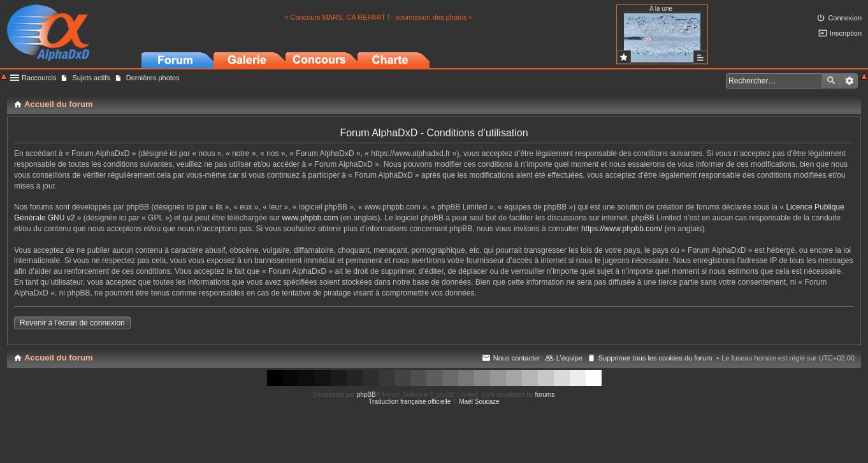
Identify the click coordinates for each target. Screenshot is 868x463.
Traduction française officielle (409, 402)
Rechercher (831, 81)
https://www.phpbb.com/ (622, 229)
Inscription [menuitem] (846, 33)
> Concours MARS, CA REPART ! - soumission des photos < (379, 17)
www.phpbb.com (310, 218)
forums (545, 395)
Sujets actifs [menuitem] (91, 78)
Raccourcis (39, 78)
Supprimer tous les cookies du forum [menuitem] (655, 358)
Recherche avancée (849, 81)
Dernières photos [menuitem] (153, 78)
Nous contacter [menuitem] (517, 358)
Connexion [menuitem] (845, 18)
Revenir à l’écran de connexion (72, 323)
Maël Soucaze (479, 402)
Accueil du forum (59, 358)
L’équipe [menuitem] (569, 358)
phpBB (366, 395)
